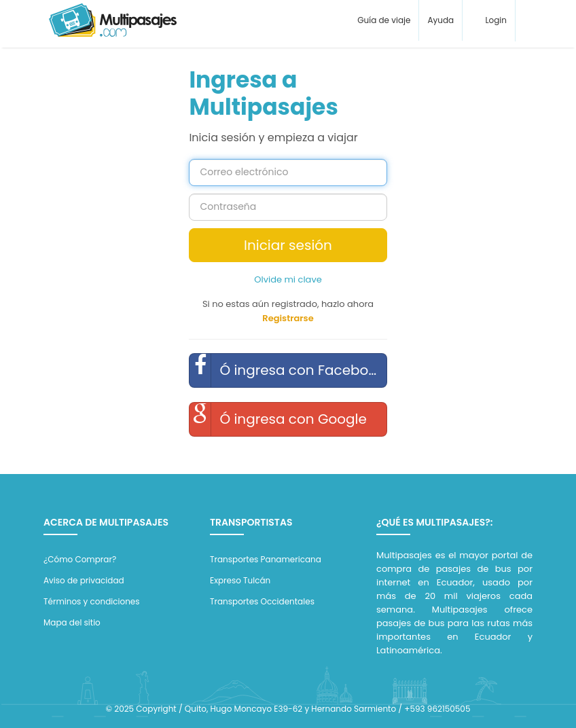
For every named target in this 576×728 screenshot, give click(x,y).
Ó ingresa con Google (278, 419)
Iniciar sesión (288, 245)
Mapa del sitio (72, 622)
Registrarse (288, 318)
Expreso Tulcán (240, 580)
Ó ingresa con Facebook (287, 370)
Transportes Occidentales (262, 601)
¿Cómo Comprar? (80, 559)
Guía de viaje (383, 20)
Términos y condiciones (92, 601)
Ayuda (440, 20)
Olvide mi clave (288, 279)
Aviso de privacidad (84, 580)
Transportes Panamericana (266, 559)
